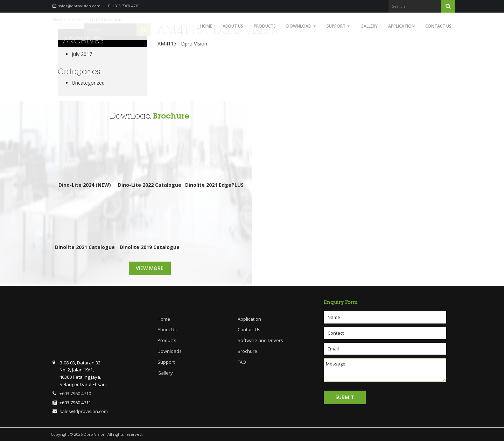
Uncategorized (88, 83)
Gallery (369, 26)
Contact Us (438, 26)
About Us (233, 26)
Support (338, 26)
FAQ (242, 362)
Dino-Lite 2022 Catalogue (150, 185)
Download (301, 26)
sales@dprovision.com (79, 6)
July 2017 (82, 54)
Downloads (170, 351)
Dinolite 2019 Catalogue (150, 247)
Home (206, 26)
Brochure (171, 116)
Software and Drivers (260, 340)
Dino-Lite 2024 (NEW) (85, 185)
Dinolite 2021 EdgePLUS (214, 185)
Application (401, 26)
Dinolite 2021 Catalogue (85, 247)
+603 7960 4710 (126, 6)
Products (265, 26)
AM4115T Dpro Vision (182, 44)
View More (150, 268)
